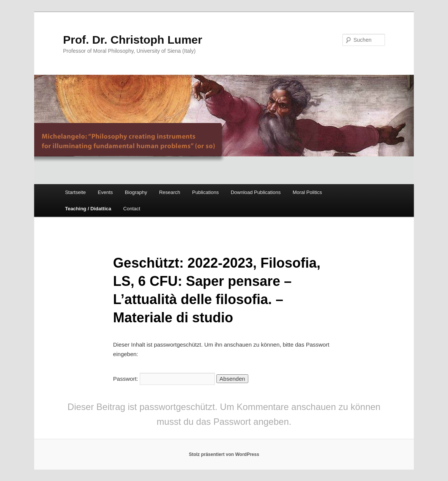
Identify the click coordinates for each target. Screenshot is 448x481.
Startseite (75, 192)
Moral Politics (307, 192)
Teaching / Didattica (88, 209)
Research (170, 192)
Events (106, 192)
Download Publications (256, 192)
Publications (205, 192)
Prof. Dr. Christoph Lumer (133, 40)
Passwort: (164, 379)
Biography (136, 192)
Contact (132, 209)
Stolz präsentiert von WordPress (224, 454)
